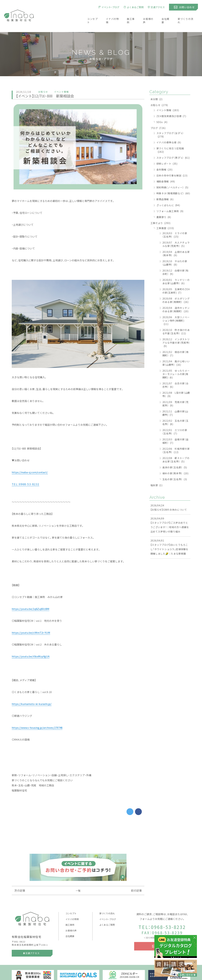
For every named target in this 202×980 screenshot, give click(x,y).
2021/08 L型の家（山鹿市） (176, 384)
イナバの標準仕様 (169, 132)
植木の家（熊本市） (175, 463)
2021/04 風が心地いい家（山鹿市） (176, 353)
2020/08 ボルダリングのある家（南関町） (176, 290)
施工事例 (131, 16)
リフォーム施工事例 (170, 201)
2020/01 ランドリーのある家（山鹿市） (176, 272)
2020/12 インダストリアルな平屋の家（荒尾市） (176, 333)
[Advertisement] (78, 824)
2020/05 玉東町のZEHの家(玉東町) (176, 281)
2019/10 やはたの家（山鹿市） (175, 253)
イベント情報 (168, 100)
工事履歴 (165, 218)
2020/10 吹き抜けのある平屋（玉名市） (176, 322)
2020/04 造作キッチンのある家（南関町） (176, 300)
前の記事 (136, 880)
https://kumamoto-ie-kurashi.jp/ (32, 694)
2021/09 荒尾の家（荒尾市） (175, 394)
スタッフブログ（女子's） (170, 125)
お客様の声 (150, 16)
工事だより (161, 213)
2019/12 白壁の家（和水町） (175, 262)
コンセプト (91, 16)
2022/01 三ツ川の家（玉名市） (175, 422)
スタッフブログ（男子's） (173, 148)
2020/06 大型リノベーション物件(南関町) (176, 311)
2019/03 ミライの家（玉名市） (175, 225)
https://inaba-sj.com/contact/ (30, 462)
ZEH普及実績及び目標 (171, 106)
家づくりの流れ (189, 16)
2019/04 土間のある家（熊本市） (176, 244)
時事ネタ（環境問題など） (173, 183)
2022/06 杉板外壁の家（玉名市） (176, 440)
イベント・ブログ (108, 909)
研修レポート (167, 154)
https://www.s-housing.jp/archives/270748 (37, 718)
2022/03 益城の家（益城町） (175, 431)
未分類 (157, 89)
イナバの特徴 (112, 16)
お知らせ (159, 95)
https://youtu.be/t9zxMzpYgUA (31, 646)
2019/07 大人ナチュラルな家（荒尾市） (176, 234)
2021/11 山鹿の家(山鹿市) (175, 403)
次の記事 (20, 880)
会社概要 (168, 16)
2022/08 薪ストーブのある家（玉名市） (176, 450)
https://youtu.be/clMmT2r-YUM (31, 623)
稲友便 (157, 475)
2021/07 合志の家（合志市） (175, 375)
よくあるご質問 (107, 915)
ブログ (158, 118)
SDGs (162, 112)
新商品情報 (165, 189)
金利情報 (165, 160)
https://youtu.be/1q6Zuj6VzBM (31, 599)
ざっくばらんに (168, 195)
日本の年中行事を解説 (172, 165)
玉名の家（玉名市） (175, 469)
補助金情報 (166, 171)
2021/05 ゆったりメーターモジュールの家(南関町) (176, 364)
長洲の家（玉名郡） (175, 457)
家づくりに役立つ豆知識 (170, 140)
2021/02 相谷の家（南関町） (175, 344)
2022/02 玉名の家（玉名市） (175, 412)
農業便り (164, 207)
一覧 (78, 881)
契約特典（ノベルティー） (172, 177)
